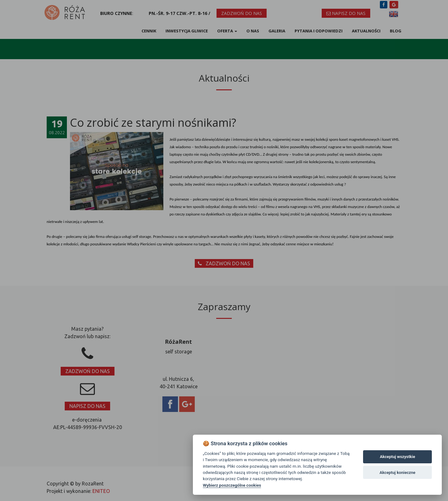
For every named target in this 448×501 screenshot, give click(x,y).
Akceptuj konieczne (397, 473)
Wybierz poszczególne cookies (232, 485)
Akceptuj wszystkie (397, 457)
